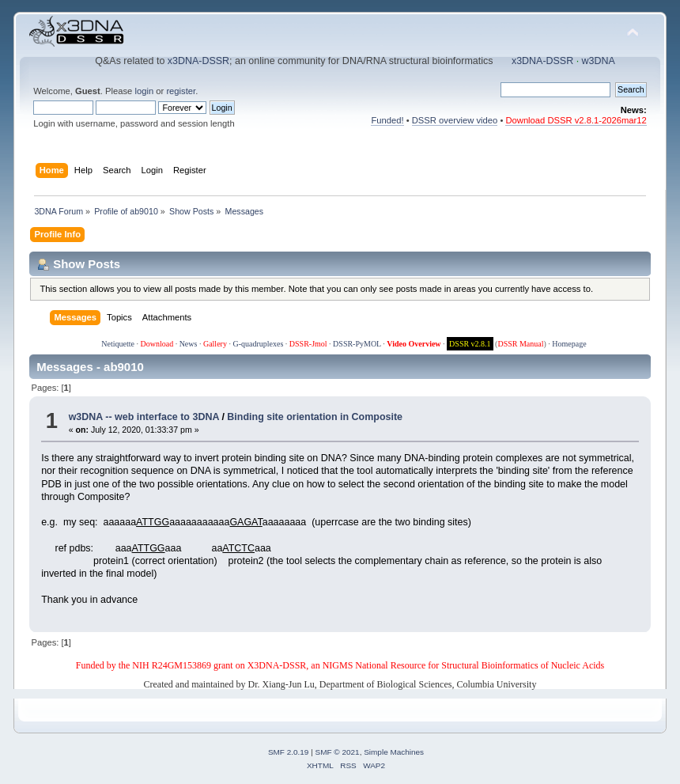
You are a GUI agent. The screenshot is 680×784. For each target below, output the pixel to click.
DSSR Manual (520, 344)
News (189, 344)
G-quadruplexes (258, 344)
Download (157, 344)
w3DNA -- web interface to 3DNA (144, 417)
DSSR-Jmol (308, 344)
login (144, 91)
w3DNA (599, 61)
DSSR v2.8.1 (470, 344)
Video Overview (414, 344)
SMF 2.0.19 (289, 752)
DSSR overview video (455, 120)
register (181, 91)
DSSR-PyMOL (357, 344)
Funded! (387, 120)
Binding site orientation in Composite (315, 417)
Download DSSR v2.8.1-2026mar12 (576, 120)
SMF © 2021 (338, 752)
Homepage (569, 344)
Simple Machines (394, 752)
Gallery (215, 344)
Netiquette (118, 344)
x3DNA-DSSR (198, 61)
